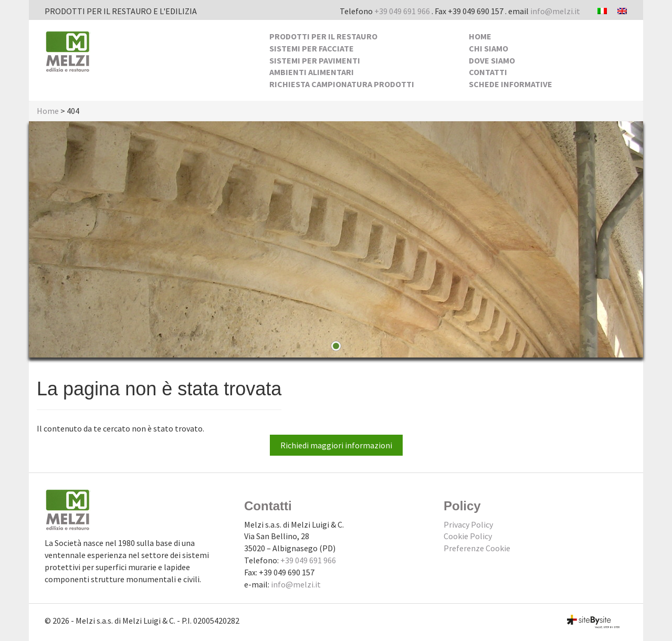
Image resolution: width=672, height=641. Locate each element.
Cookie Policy (468, 536)
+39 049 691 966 (402, 11)
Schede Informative (511, 84)
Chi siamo (489, 48)
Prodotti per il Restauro (323, 36)
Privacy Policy (468, 524)
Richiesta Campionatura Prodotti (342, 84)
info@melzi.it (555, 11)
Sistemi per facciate (312, 48)
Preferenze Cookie (477, 548)
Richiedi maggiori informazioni (336, 445)
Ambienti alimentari (312, 72)
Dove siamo (492, 60)
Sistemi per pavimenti (315, 60)
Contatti (488, 72)
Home (480, 36)
